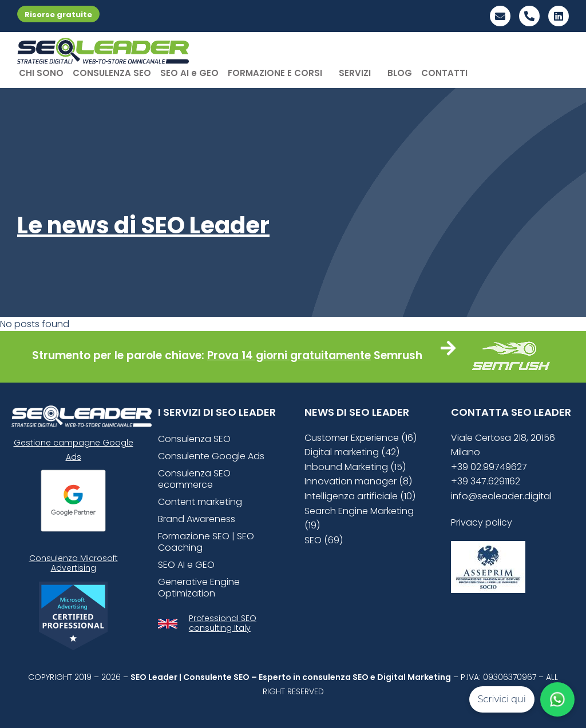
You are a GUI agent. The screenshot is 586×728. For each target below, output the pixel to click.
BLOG (400, 73)
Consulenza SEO (194, 439)
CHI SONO (41, 73)
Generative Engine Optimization (199, 588)
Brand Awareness (197, 519)
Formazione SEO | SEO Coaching (206, 542)
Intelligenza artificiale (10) (360, 496)
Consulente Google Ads (211, 456)
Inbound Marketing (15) (355, 467)
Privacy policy (482, 522)
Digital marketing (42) (352, 452)
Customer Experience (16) (361, 438)
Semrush (398, 355)
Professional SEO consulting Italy (223, 623)
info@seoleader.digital (501, 496)
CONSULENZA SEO (112, 73)
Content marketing (200, 502)
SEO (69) (324, 540)
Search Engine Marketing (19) (359, 518)
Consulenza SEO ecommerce (194, 479)
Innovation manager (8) (358, 481)
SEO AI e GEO (189, 73)
